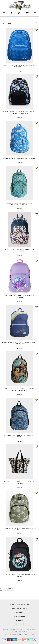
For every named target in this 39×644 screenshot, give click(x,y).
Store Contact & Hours (19, 605)
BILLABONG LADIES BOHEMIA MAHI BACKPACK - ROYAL (20, 415)
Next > (11, 589)
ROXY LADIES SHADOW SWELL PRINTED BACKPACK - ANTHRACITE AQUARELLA (20, 92)
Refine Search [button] (19, 23)
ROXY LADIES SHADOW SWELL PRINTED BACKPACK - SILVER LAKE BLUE (20, 45)
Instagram (19, 624)
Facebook (19, 620)
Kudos (21, 634)
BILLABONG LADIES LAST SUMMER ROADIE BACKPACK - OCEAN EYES (20, 183)
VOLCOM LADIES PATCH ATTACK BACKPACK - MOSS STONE (20, 508)
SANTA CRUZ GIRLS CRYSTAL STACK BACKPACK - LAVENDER (20, 276)
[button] (4, 14)
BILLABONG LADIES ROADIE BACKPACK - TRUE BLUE (20, 138)
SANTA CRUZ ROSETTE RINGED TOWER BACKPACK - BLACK (20, 555)
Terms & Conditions (19, 608)
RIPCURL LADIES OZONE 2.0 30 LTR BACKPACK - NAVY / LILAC (19, 229)
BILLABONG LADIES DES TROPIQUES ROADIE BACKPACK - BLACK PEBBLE (20, 369)
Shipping (19, 612)
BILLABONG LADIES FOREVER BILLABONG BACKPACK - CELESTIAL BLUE (20, 322)
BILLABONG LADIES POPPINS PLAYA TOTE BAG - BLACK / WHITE (20, 462)
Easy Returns (19, 616)
